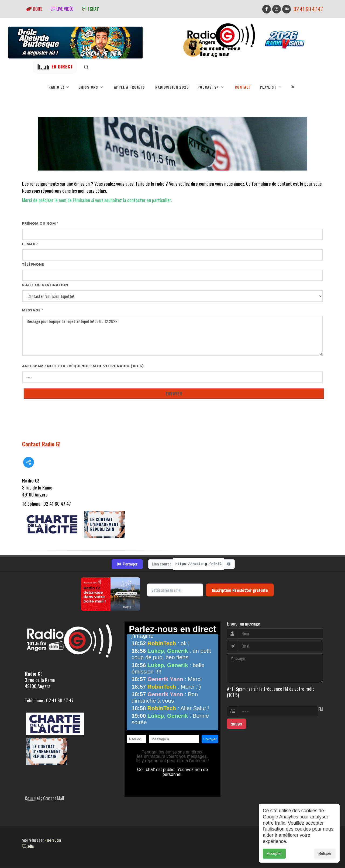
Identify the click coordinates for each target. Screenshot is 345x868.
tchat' (91, 9)
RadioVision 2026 (172, 87)
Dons (34, 9)
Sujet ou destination (45, 285)
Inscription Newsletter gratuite (240, 590)
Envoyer (237, 724)
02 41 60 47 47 (308, 9)
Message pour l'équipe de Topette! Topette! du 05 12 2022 (172, 336)
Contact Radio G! (41, 444)
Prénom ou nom (40, 224)
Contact (243, 87)
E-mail (30, 244)
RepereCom (53, 840)
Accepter (274, 853)
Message (33, 310)
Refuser (325, 853)
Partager (127, 564)
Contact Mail (54, 798)
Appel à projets (130, 87)
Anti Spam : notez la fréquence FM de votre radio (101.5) (83, 366)
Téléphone (33, 265)
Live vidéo (62, 9)
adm (28, 846)
